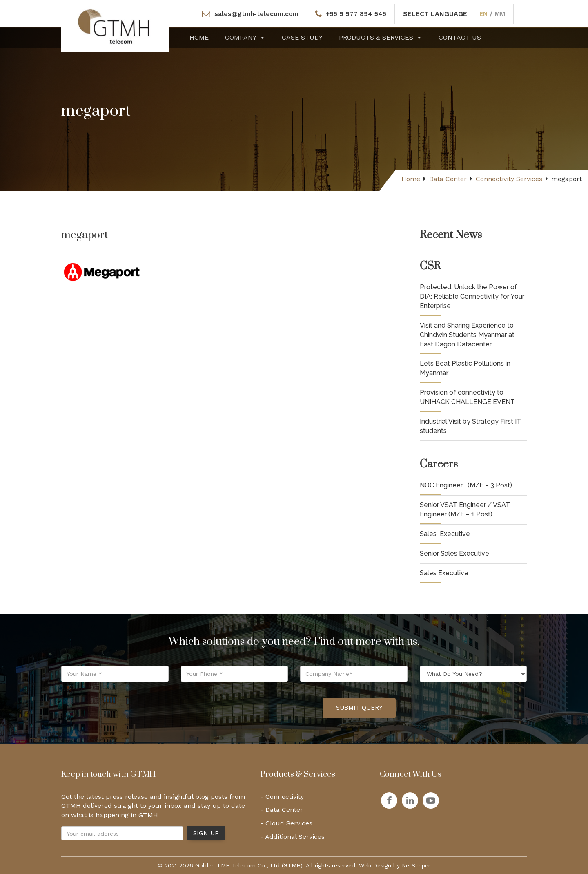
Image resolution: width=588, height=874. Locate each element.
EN (485, 14)
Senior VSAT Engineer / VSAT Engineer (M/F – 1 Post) (465, 510)
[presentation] (255, 708)
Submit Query (359, 708)
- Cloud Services (286, 823)
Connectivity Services (509, 179)
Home (199, 37)
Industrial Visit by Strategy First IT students (470, 426)
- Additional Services (293, 837)
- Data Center (282, 810)
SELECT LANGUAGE (436, 14)
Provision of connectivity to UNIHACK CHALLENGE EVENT (467, 397)
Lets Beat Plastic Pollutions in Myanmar (465, 368)
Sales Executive (445, 534)
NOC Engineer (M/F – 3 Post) (466, 485)
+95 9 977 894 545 (356, 14)
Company (245, 37)
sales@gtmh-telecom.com (255, 14)
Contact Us (460, 37)
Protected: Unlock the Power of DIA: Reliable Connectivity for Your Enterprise (472, 296)
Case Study (302, 37)
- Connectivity (282, 797)
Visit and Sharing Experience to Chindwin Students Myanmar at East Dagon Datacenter (467, 335)
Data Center (448, 179)
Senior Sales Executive (454, 553)
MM (502, 14)
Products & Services (381, 37)
